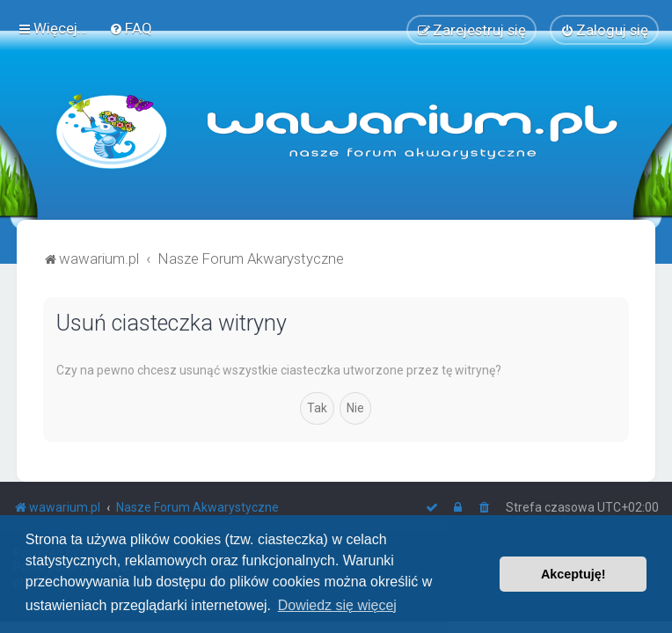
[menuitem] (131, 28)
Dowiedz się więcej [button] (337, 605)
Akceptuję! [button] (573, 574)
